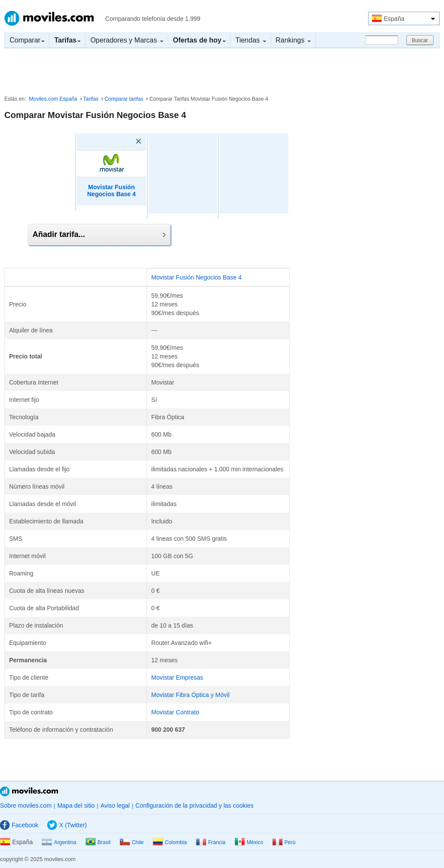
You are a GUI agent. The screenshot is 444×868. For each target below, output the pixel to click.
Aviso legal (115, 806)
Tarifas (91, 99)
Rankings (293, 40)
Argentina (59, 842)
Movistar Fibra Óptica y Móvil (190, 695)
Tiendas (251, 40)
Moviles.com (49, 18)
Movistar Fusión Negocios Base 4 (197, 277)
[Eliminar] (126, 141)
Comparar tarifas (124, 99)
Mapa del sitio (76, 806)
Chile (132, 842)
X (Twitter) (67, 825)
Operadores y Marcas (126, 40)
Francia (211, 842)
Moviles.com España (53, 99)
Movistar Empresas (177, 677)
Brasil (98, 842)
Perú (284, 842)
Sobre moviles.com (26, 806)
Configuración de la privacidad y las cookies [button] (194, 806)
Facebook (19, 825)
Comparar (27, 40)
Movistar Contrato (175, 712)
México (249, 842)
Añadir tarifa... (99, 234)
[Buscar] (382, 40)
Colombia (170, 842)
